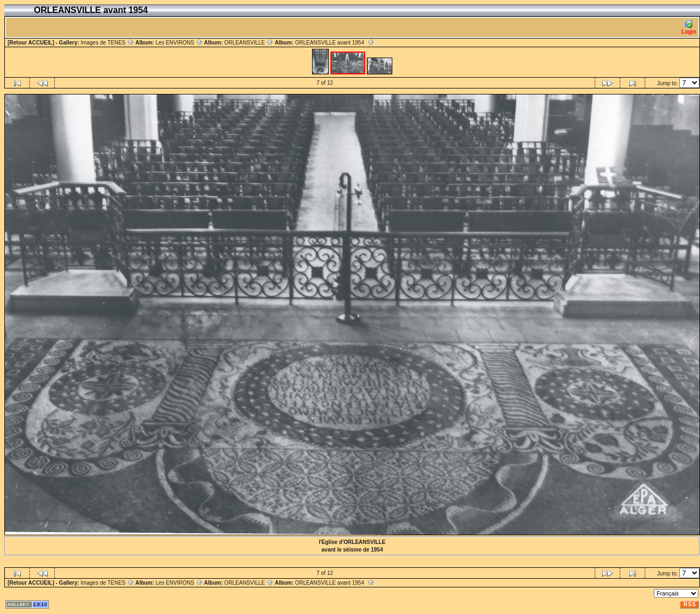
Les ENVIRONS (179, 43)
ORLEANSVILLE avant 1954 (335, 43)
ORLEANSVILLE (249, 43)
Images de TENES (107, 43)
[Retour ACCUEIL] (31, 43)
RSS (690, 604)
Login (689, 27)
